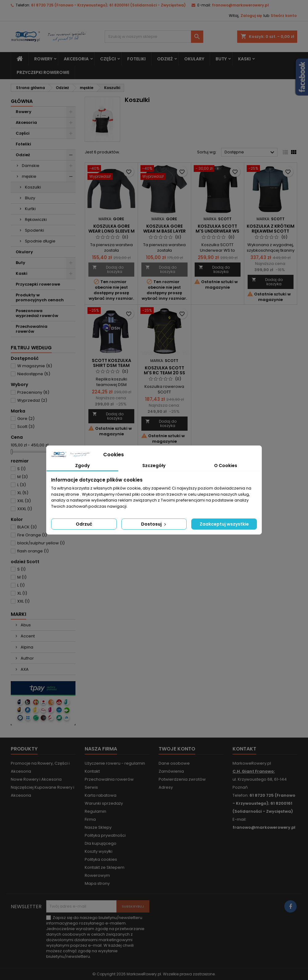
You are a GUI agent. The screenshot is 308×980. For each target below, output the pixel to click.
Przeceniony (33, 392)
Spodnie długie (40, 241)
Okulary (194, 59)
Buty (221, 59)
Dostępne (250, 152)
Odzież (165, 59)
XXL (24, 501)
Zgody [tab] (82, 466)
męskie (29, 176)
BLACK (27, 527)
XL (23, 493)
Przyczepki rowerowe (43, 72)
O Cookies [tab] (226, 466)
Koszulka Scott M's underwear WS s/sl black (217, 231)
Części (108, 59)
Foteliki (136, 59)
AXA (24, 669)
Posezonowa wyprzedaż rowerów (37, 313)
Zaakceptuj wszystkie (224, 524)
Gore (26, 419)
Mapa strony (97, 883)
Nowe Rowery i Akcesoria (36, 779)
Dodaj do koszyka (108, 269)
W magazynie (35, 366)
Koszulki (33, 187)
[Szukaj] (154, 37)
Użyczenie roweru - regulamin (115, 763)
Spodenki (34, 230)
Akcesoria (76, 59)
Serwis (91, 787)
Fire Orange (32, 535)
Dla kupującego (101, 843)
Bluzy (30, 198)
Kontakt (92, 771)
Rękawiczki (36, 220)
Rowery (43, 59)
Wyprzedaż (32, 400)
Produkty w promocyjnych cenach (40, 297)
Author (27, 658)
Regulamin (95, 811)
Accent (27, 636)
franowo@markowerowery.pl (240, 5)
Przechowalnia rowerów (32, 329)
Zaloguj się (251, 16)
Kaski (244, 59)
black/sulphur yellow (41, 543)
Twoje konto (177, 749)
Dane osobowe (174, 763)
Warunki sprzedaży (104, 803)
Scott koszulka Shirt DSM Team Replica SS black (111, 365)
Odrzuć (84, 524)
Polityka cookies (101, 859)
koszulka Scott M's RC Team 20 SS (164, 370)
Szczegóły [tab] (154, 466)
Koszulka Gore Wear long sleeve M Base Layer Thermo (111, 231)
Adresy (166, 787)
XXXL (25, 509)
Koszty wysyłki (99, 851)
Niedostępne (34, 374)
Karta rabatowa (101, 795)
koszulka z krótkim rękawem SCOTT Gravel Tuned (271, 231)
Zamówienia (171, 771)
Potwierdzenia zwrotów (182, 779)
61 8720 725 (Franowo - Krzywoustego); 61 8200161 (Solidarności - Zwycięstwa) (108, 5)
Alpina (26, 647)
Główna (22, 101)
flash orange (33, 551)
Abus (25, 625)
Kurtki (30, 209)
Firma (90, 819)
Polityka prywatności (105, 835)
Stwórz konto (284, 16)
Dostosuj (154, 524)
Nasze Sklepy (98, 827)
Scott (26, 427)
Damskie (31, 166)
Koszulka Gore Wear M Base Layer (164, 229)
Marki (18, 614)
